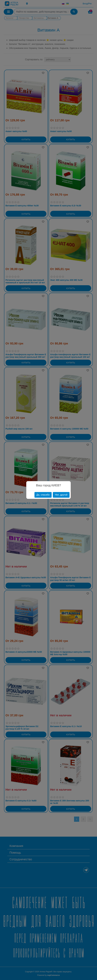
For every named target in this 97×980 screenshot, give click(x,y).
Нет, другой (61, 495)
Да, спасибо (43, 495)
